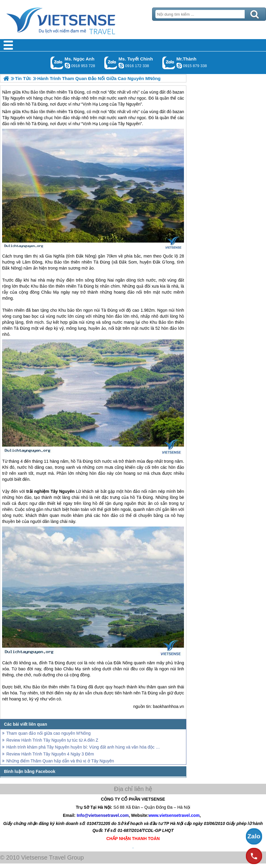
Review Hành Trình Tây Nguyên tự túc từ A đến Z (52, 740)
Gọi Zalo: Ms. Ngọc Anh (57, 63)
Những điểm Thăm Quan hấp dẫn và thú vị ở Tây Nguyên (60, 761)
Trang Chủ (76, 20)
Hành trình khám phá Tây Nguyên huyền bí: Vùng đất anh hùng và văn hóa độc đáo (84, 747)
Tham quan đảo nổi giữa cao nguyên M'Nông (49, 733)
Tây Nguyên (14, 118)
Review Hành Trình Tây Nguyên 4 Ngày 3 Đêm (50, 754)
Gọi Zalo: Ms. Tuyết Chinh (111, 63)
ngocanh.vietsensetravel (67, 66)
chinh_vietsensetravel (121, 66)
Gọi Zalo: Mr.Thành (169, 63)
